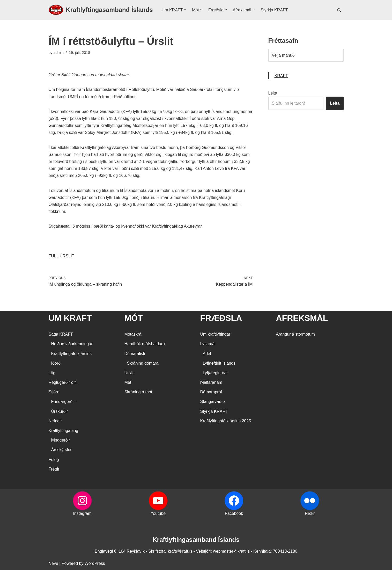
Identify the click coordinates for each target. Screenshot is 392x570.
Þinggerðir (61, 440)
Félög (54, 460)
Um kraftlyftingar (215, 334)
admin (59, 53)
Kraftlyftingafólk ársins (72, 354)
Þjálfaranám (211, 382)
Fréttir (54, 469)
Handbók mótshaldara (145, 344)
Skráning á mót (138, 392)
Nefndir (55, 421)
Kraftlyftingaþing (64, 431)
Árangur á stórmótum (295, 334)
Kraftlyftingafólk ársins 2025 (226, 421)
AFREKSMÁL (302, 318)
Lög (52, 373)
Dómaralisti (135, 354)
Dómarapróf (211, 392)
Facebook (234, 513)
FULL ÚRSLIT (62, 256)
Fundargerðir (63, 402)
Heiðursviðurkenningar (72, 344)
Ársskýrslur (61, 450)
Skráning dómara (143, 363)
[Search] (339, 10)
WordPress (95, 563)
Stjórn (54, 392)
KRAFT (281, 76)
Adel (207, 354)
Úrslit (129, 373)
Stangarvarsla (213, 402)
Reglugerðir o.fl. (63, 382)
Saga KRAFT (61, 334)
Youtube (158, 513)
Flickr (310, 513)
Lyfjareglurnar (215, 373)
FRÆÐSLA (221, 318)
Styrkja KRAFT (274, 10)
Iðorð (56, 363)
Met (128, 382)
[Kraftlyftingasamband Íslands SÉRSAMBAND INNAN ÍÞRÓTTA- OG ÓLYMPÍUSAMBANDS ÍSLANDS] (101, 10)
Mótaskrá (133, 334)
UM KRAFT (70, 318)
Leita (273, 93)
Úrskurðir (60, 411)
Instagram (82, 513)
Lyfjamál (208, 344)
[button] (185, 10)
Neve (53, 563)
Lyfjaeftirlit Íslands (219, 363)
